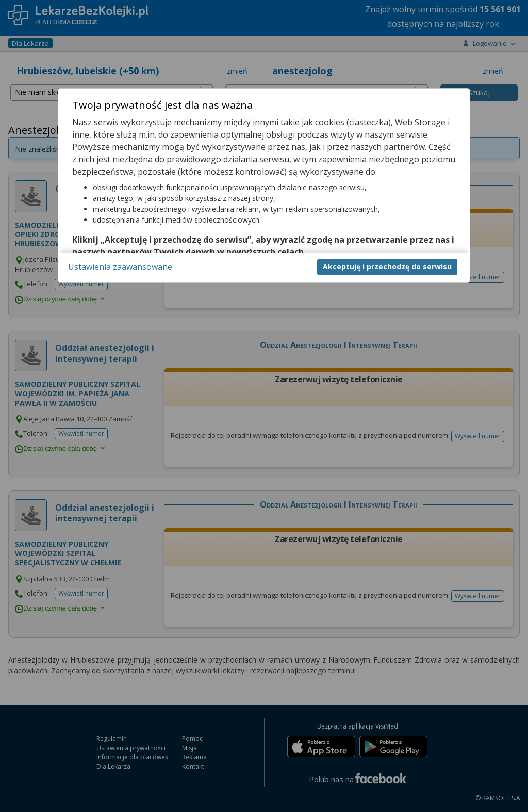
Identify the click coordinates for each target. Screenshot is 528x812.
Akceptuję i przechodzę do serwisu (387, 267)
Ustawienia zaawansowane (120, 267)
